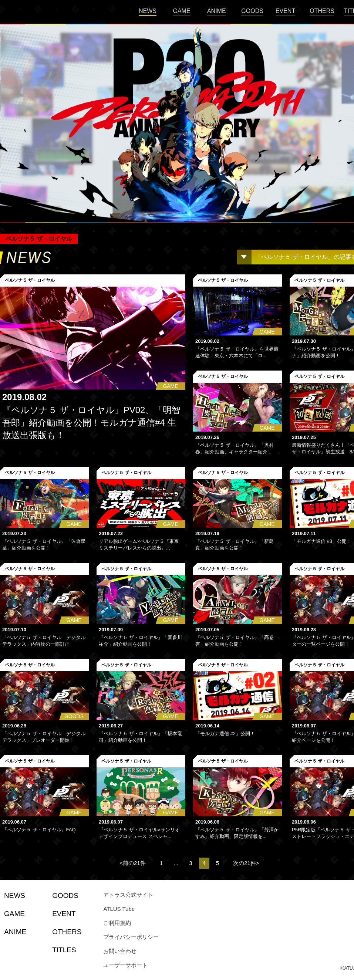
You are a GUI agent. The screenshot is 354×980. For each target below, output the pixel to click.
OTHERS (322, 11)
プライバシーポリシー (131, 937)
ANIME (217, 11)
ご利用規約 (117, 923)
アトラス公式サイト (128, 895)
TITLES (64, 950)
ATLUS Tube (119, 909)
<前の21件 (132, 863)
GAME (181, 11)
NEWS (148, 11)
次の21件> (246, 863)
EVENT (285, 11)
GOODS (252, 11)
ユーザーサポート (125, 965)
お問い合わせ (120, 951)
